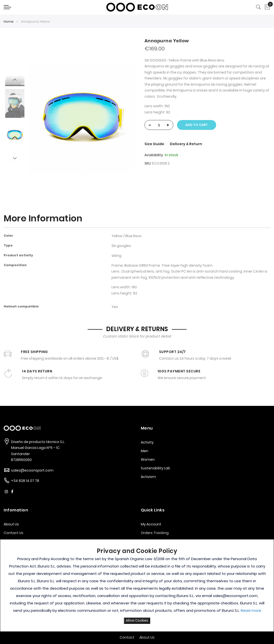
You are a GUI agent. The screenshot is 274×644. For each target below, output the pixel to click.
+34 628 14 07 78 (25, 481)
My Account (151, 524)
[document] (137, 585)
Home (9, 22)
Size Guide (155, 144)
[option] (15, 135)
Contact (127, 637)
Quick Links (153, 510)
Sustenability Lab (155, 468)
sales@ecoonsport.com (32, 470)
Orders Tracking (155, 533)
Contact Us (14, 533)
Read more (251, 610)
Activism (148, 477)
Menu (147, 428)
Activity (147, 442)
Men (145, 451)
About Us (11, 524)
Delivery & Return (186, 144)
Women (148, 460)
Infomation (16, 510)
